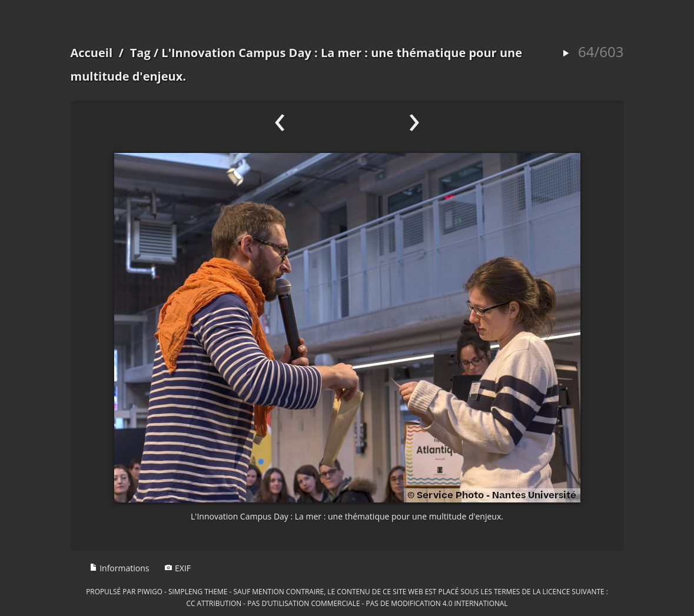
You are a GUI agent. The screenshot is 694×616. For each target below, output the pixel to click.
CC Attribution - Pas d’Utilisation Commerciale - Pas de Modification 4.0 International (347, 603)
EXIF (177, 568)
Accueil (92, 53)
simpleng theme (198, 591)
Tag (140, 53)
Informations (119, 568)
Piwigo (150, 591)
